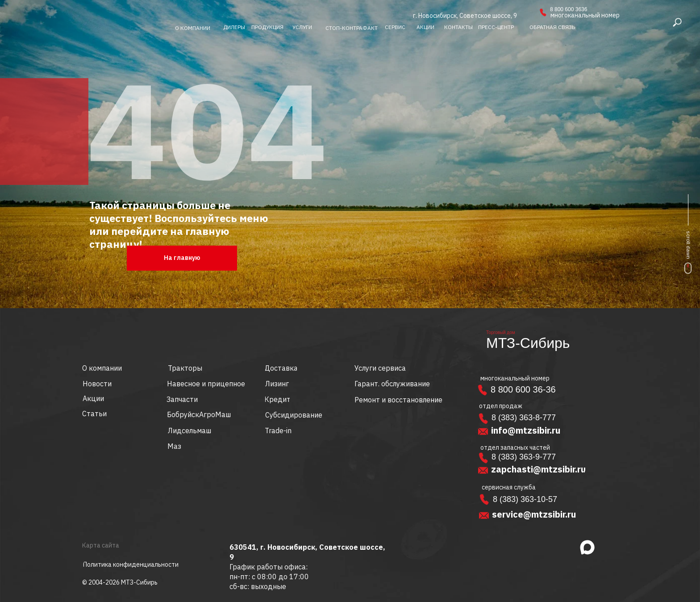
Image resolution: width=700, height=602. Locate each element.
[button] (552, 27)
